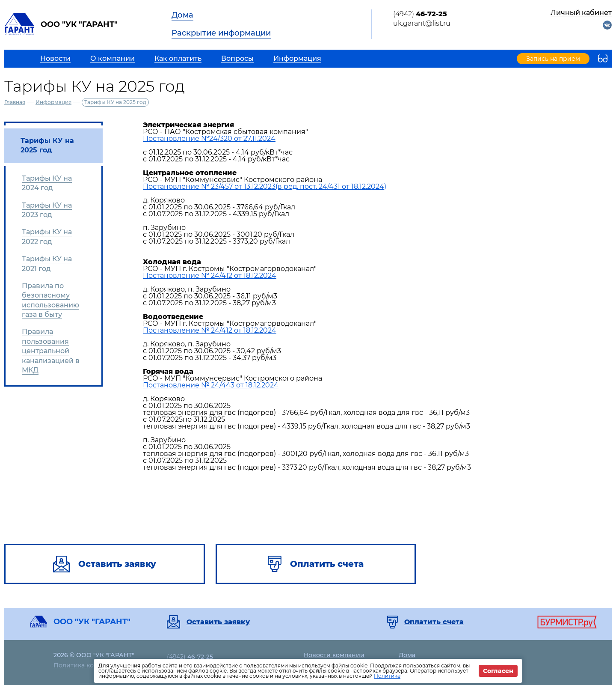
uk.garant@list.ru (422, 23)
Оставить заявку (218, 622)
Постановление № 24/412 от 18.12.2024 (210, 275)
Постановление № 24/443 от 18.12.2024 (211, 385)
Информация (53, 102)
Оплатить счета (434, 622)
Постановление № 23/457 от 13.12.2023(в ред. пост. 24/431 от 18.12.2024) (265, 186)
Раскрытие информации (221, 33)
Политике (387, 676)
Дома (182, 15)
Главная (15, 102)
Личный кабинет (581, 13)
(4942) (420, 14)
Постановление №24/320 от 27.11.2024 (209, 138)
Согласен (498, 671)
